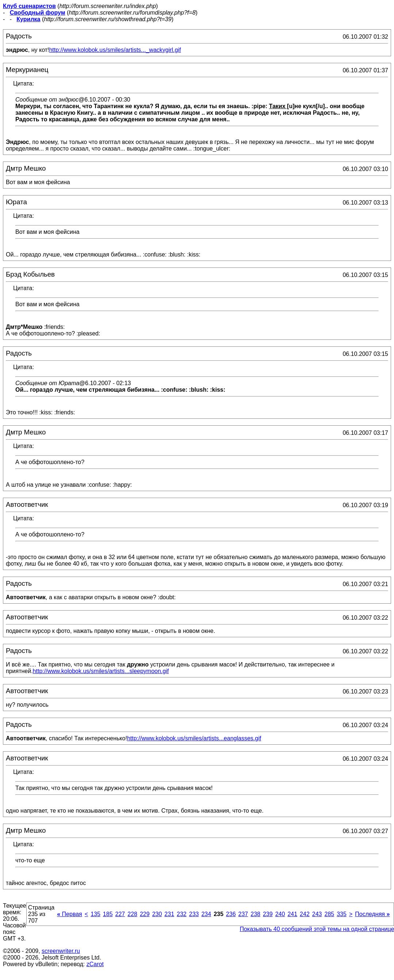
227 (120, 914)
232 (182, 914)
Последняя (372, 914)
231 (169, 914)
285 (329, 914)
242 (305, 914)
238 (255, 914)
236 (231, 914)
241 (292, 914)
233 (194, 914)
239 (268, 914)
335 (342, 914)
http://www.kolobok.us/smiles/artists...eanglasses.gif (194, 738)
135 (95, 914)
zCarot (95, 964)
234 (206, 914)
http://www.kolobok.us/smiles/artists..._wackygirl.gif (115, 50)
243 (317, 914)
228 (132, 914)
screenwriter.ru (61, 951)
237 (243, 914)
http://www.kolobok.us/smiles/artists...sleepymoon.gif (101, 671)
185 (108, 914)
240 (280, 914)
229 (145, 914)
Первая (70, 914)
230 (157, 914)
